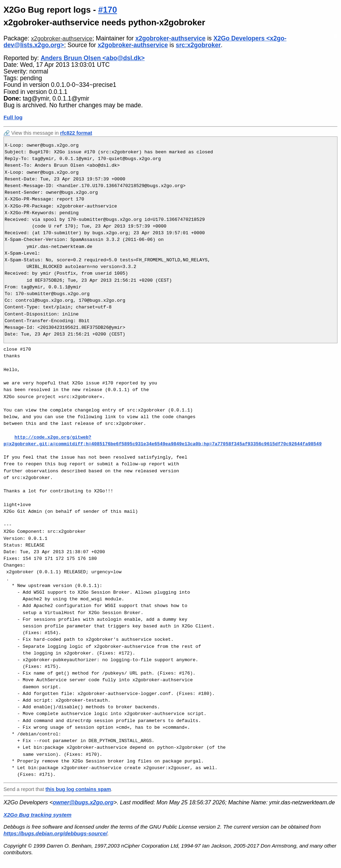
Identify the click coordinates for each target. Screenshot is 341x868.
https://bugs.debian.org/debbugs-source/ (55, 833)
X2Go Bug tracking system (37, 815)
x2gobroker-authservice (62, 39)
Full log (13, 117)
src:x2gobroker (198, 45)
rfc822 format (76, 133)
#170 (107, 10)
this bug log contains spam (78, 789)
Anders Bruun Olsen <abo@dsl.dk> (93, 58)
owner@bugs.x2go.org (83, 802)
